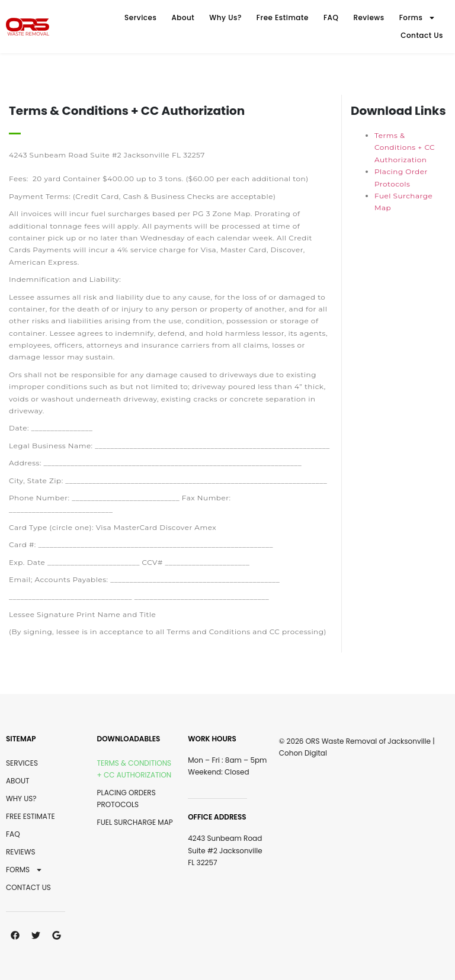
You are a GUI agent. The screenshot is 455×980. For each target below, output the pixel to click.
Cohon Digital (303, 753)
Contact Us (422, 35)
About (183, 17)
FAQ (331, 17)
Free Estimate (283, 17)
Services (140, 17)
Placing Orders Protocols (126, 799)
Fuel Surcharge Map (135, 822)
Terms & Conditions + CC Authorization (405, 147)
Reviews (369, 17)
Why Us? (225, 17)
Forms (418, 18)
